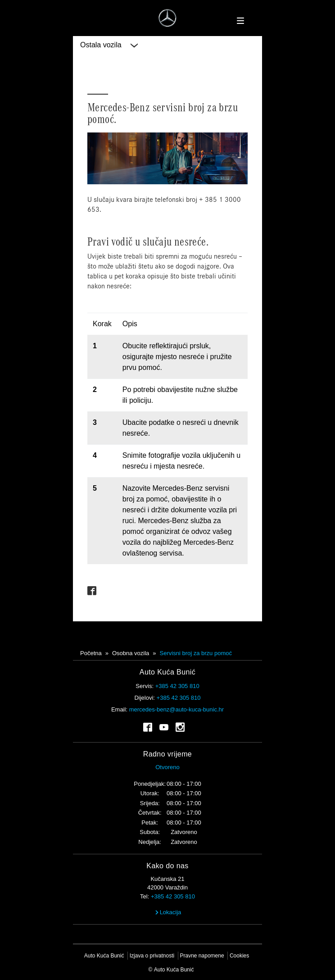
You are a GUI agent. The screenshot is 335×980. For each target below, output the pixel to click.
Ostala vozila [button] (109, 45)
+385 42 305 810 (177, 686)
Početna (91, 653)
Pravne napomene (202, 956)
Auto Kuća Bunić (104, 956)
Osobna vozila (131, 653)
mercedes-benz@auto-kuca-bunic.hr (177, 709)
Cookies (239, 956)
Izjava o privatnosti (152, 956)
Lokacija (168, 912)
